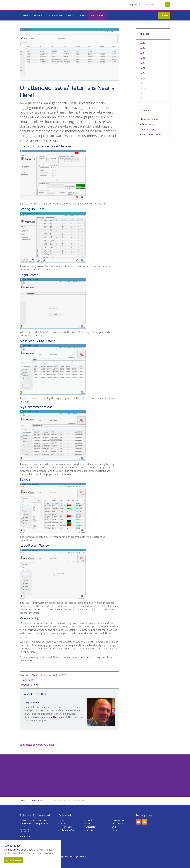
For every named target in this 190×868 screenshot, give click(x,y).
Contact (164, 15)
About (83, 15)
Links (114, 827)
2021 (142, 68)
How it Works (55, 15)
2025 (142, 48)
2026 (142, 43)
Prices (71, 15)
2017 (142, 88)
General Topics (148, 129)
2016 (142, 93)
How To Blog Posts (150, 134)
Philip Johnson (40, 675)
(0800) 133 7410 (31, 836)
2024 (142, 53)
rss (144, 822)
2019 (142, 78)
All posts (144, 34)
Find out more (12, 850)
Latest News (98, 15)
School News (147, 124)
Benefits (39, 15)
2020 (142, 73)
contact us (87, 657)
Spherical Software (68, 830)
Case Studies (117, 824)
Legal (76, 857)
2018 (142, 83)
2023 (142, 58)
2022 (142, 63)
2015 (142, 98)
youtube (138, 822)
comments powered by (37, 745)
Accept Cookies (13, 860)
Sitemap (83, 857)
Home (26, 15)
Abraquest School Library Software (34, 6)
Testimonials (66, 827)
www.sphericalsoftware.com (50, 717)
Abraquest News (29, 685)
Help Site (133, 4)
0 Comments (27, 680)
